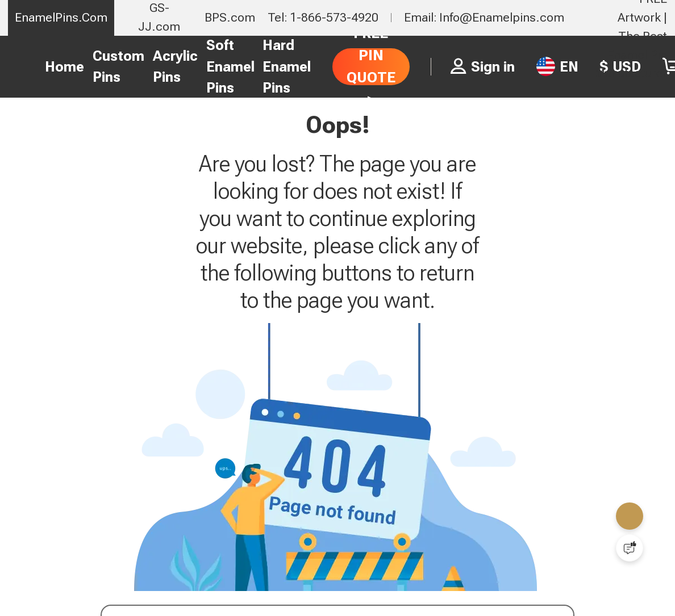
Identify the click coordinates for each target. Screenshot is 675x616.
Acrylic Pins (175, 67)
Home (64, 67)
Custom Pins (118, 67)
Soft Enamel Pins (230, 66)
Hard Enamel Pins (287, 66)
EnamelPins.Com (61, 17)
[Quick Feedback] (630, 548)
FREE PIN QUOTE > (371, 66)
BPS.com (230, 17)
